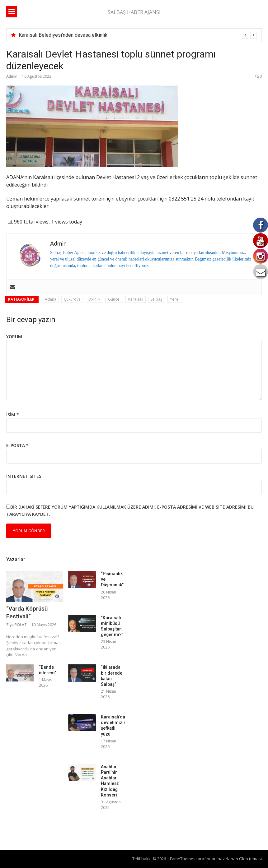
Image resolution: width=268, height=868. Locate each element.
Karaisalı (136, 299)
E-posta (17, 445)
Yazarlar (16, 559)
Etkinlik (94, 299)
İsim (13, 415)
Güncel (114, 299)
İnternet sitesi (24, 476)
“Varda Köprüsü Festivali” (27, 612)
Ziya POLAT (16, 625)
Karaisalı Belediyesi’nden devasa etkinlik (63, 35)
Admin (12, 76)
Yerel (175, 299)
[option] (138, 35)
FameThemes (183, 859)
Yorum (14, 337)
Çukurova (72, 299)
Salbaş (156, 299)
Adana (51, 299)
